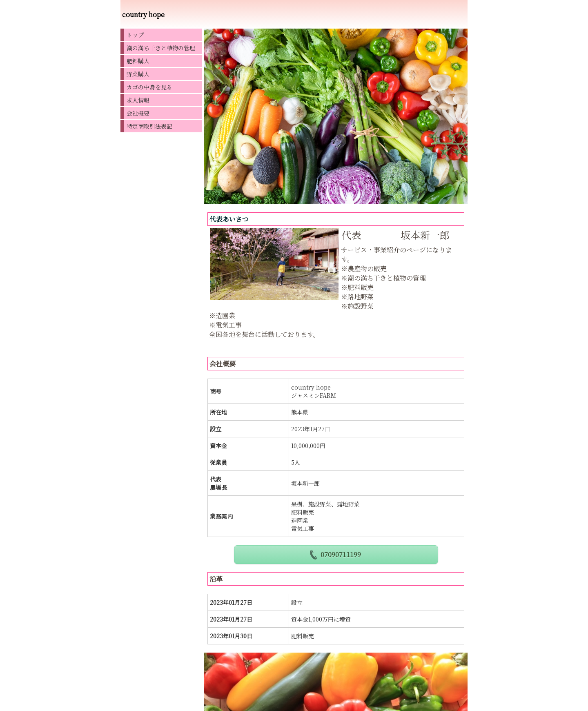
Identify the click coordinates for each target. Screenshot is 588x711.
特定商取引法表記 (149, 126)
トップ (135, 35)
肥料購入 (138, 61)
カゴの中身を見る (149, 87)
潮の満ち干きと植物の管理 (161, 48)
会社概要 (138, 113)
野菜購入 (138, 74)
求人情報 (138, 100)
